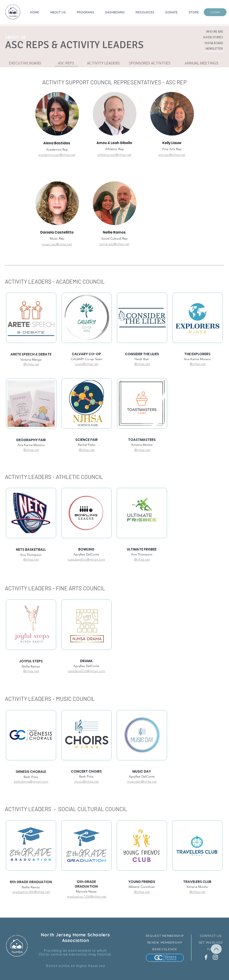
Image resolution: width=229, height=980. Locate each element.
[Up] (216, 949)
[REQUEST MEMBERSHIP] (165, 936)
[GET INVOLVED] (211, 943)
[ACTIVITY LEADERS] (103, 63)
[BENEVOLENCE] (165, 949)
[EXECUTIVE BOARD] (25, 63)
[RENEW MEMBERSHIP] (165, 943)
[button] (213, 37)
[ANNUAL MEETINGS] (201, 63)
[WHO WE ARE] (215, 32)
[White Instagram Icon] (215, 957)
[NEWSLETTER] (214, 49)
